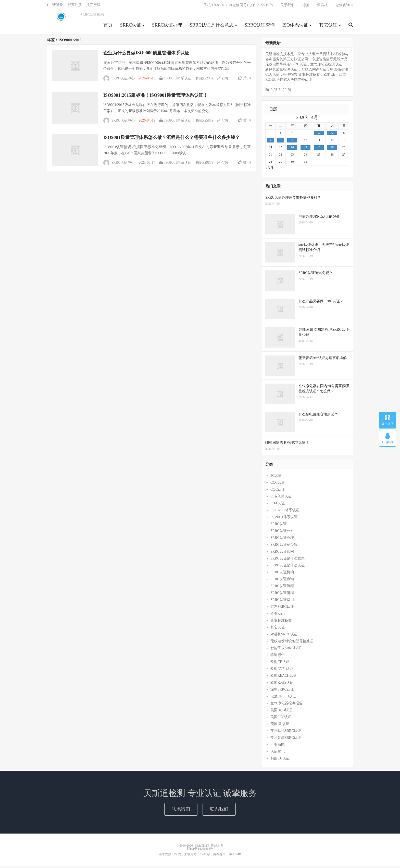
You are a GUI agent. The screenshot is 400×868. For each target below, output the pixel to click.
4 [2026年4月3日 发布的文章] (319, 135)
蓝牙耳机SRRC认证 (286, 733)
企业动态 (278, 615)
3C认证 (276, 477)
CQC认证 (278, 491)
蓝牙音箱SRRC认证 (286, 739)
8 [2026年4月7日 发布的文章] (281, 142)
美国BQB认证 (281, 712)
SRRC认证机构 (282, 574)
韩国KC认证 (280, 760)
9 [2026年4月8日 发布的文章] (292, 142)
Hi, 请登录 (55, 7)
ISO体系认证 (295, 27)
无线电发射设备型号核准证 (292, 643)
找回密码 (93, 7)
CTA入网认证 (281, 498)
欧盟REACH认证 (284, 677)
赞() (245, 80)
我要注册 (75, 7)
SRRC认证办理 (167, 27)
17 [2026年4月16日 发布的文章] (306, 149)
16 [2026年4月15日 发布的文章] (292, 149)
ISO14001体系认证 (285, 512)
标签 (306, 7)
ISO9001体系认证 (175, 80)
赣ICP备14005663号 (200, 851)
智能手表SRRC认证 (286, 650)
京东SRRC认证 (282, 608)
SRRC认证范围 (282, 595)
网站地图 (217, 848)
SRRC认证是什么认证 (287, 567)
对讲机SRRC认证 (284, 636)
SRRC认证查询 (260, 27)
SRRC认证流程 (282, 588)
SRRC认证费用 (282, 602)
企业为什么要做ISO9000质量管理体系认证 (146, 55)
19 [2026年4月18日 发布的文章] (332, 149)
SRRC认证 (61, 18)
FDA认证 (278, 505)
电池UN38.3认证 (283, 698)
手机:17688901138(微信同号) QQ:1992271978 (238, 7)
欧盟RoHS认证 (282, 684)
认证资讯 (278, 753)
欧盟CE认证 (280, 664)
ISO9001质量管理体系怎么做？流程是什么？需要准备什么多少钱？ (172, 139)
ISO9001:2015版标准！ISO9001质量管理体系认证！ (156, 97)
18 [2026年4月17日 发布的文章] (319, 149)
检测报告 (278, 657)
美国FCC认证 (281, 719)
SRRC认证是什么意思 (212, 27)
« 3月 (269, 170)
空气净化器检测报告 (286, 705)
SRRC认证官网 (282, 553)
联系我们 (181, 811)
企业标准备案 (281, 622)
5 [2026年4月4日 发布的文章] (332, 135)
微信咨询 (343, 7)
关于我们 (287, 7)
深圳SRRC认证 (282, 691)
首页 (108, 27)
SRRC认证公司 (282, 533)
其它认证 (328, 27)
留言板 (322, 7)
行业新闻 (278, 746)
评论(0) (222, 80)
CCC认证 (278, 484)
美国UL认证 (280, 726)
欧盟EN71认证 (282, 670)
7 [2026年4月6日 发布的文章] (270, 142)
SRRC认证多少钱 (284, 546)
